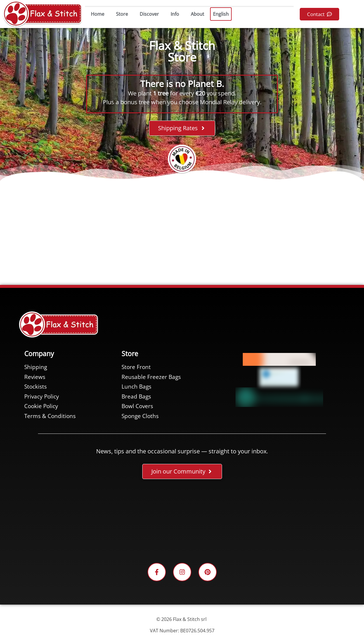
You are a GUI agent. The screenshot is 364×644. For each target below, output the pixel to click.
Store (122, 14)
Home (98, 14)
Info (175, 14)
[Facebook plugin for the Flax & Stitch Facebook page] (182, 522)
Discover (149, 14)
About (197, 14)
